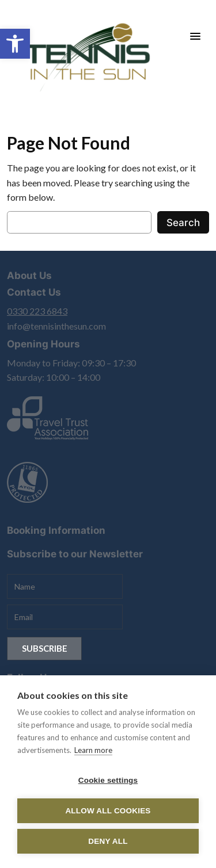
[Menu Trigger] (195, 36)
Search (183, 223)
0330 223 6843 (37, 311)
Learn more (93, 750)
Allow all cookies (108, 811)
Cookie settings (108, 780)
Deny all (108, 841)
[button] (15, 44)
